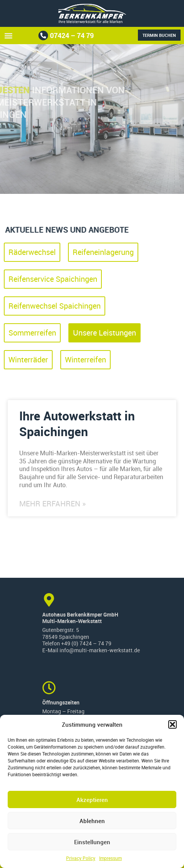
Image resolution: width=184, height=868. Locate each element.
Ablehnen (92, 821)
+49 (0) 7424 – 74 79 (86, 643)
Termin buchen (159, 35)
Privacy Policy (81, 858)
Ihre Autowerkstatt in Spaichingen (77, 424)
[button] (172, 724)
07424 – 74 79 (72, 35)
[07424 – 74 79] (43, 36)
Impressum (110, 858)
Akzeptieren (92, 800)
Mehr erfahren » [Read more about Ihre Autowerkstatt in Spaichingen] (52, 504)
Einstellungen (92, 842)
